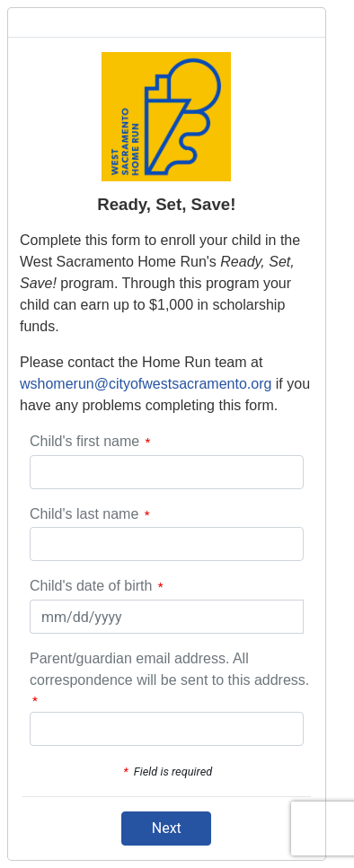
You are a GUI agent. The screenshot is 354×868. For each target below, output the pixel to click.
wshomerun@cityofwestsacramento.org (146, 384)
